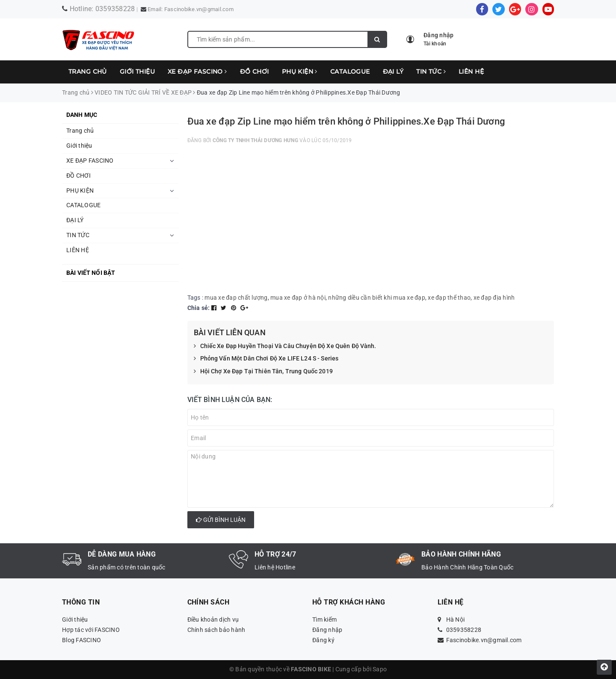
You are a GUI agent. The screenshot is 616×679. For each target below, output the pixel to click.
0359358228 (115, 9)
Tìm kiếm (324, 619)
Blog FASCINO (81, 640)
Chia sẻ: (199, 308)
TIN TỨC (431, 71)
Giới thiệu (137, 71)
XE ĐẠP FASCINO (197, 71)
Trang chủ (88, 71)
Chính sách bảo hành (216, 630)
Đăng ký (323, 640)
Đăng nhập (327, 630)
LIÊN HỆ (471, 71)
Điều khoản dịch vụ (213, 619)
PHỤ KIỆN (300, 71)
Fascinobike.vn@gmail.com (199, 9)
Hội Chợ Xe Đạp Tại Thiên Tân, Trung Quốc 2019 (263, 372)
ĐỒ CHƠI (255, 71)
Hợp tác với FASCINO (91, 630)
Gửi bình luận (221, 520)
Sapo (380, 669)
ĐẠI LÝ (393, 71)
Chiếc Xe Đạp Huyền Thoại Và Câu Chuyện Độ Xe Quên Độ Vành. (285, 346)
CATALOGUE (350, 71)
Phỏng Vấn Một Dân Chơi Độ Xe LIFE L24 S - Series (266, 359)
